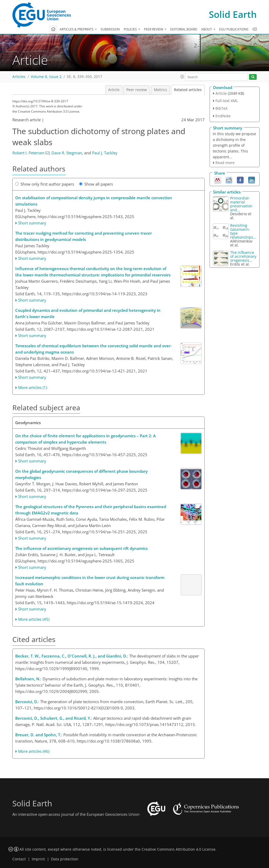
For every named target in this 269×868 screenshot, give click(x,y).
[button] (182, 77)
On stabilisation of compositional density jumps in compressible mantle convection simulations (94, 201)
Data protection (65, 859)
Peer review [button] (154, 29)
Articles (19, 77)
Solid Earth (233, 14)
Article (114, 90)
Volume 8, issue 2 (46, 77)
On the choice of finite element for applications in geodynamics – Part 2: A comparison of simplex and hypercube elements (86, 439)
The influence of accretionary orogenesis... (243, 256)
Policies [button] (131, 29)
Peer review (137, 90)
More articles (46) (34, 751)
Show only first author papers (45, 184)
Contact (19, 859)
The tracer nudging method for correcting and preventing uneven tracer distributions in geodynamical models (84, 236)
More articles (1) (33, 387)
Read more (225, 163)
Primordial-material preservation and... (241, 204)
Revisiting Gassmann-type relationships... (243, 231)
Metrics (161, 90)
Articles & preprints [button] (77, 29)
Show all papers (96, 184)
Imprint (38, 859)
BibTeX (221, 108)
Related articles (188, 90)
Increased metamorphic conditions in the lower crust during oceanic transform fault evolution (90, 581)
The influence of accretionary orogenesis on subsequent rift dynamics (81, 548)
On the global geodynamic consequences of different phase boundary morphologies (81, 474)
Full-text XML (227, 101)
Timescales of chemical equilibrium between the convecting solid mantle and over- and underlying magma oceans (94, 349)
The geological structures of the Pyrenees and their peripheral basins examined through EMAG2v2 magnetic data (91, 510)
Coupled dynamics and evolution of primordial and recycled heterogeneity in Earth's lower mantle (88, 313)
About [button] (207, 29)
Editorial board (184, 29)
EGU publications (234, 29)
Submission (110, 29)
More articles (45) (34, 619)
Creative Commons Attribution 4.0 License (179, 849)
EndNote (223, 116)
